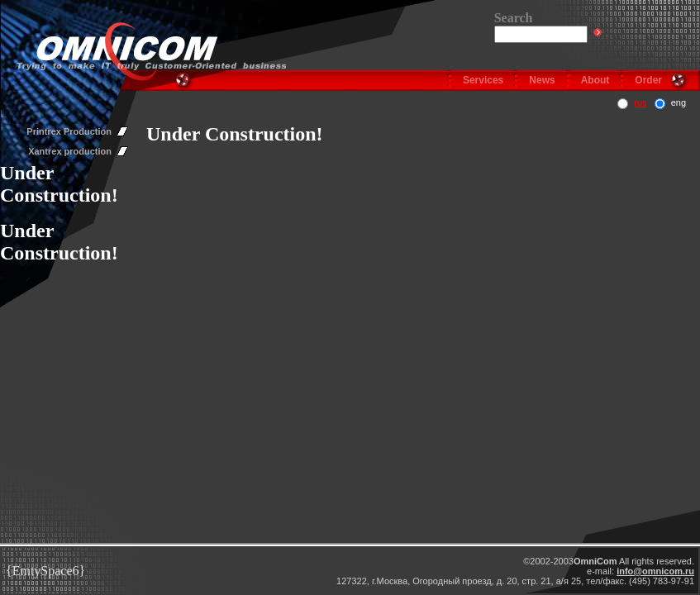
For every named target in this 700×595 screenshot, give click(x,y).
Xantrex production (70, 151)
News (542, 80)
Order (648, 80)
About (595, 80)
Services (483, 80)
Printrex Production (69, 131)
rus (640, 102)
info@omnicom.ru (655, 571)
